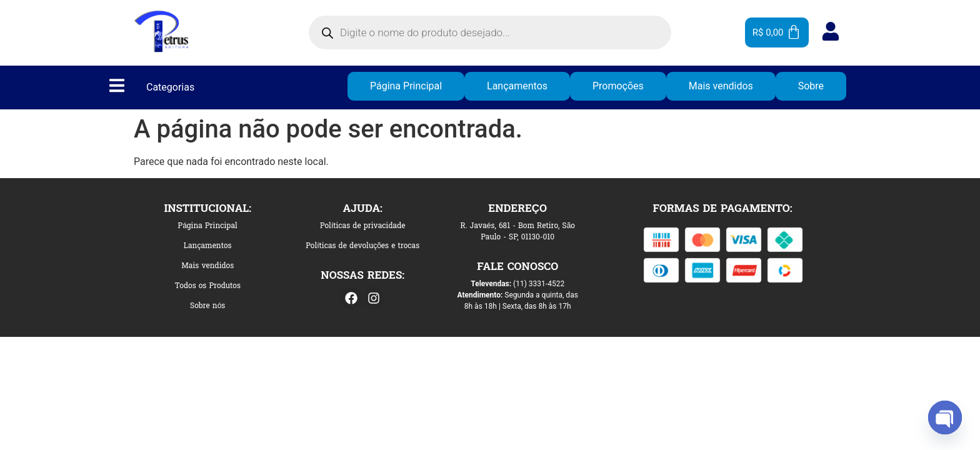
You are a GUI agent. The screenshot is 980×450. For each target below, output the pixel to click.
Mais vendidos (721, 86)
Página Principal (406, 86)
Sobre (811, 86)
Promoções (618, 86)
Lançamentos (517, 86)
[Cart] (777, 32)
